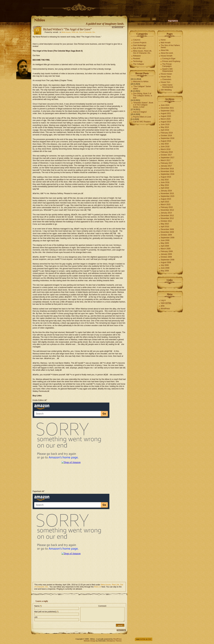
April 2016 (165, 188)
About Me (165, 50)
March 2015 (166, 204)
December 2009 (167, 229)
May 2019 (165, 127)
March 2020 (166, 119)
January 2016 (166, 191)
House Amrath (167, 56)
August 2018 (166, 141)
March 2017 (166, 160)
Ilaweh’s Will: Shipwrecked (168, 70)
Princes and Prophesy (171, 61)
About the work (167, 53)
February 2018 (167, 152)
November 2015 (167, 193)
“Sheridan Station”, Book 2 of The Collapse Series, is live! (143, 105)
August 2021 (166, 113)
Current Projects (140, 43)
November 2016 (167, 171)
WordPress (165, 309)
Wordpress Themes (114, 641)
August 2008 (166, 262)
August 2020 (166, 116)
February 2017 (167, 163)
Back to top (121, 630)
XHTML (143, 639)
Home (163, 40)
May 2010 (165, 224)
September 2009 (168, 238)
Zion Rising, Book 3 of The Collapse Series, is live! (143, 96)
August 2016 (166, 177)
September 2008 (168, 260)
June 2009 (165, 240)
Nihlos (40, 20)
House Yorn (166, 82)
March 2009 (166, 249)
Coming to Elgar (169, 59)
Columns (137, 40)
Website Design (90, 641)
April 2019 (165, 130)
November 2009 (167, 232)
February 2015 (167, 207)
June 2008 (165, 268)
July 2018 (165, 144)
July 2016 (165, 180)
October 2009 (166, 235)
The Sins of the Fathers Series (170, 46)
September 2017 (168, 158)
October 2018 (166, 136)
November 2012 (167, 218)
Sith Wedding (166, 90)
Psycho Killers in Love (142, 117)
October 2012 (166, 221)
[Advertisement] (87, 7)
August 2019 (166, 122)
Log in (163, 300)
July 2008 (165, 265)
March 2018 (166, 149)
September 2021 (168, 111)
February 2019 (167, 133)
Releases (137, 56)
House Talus (166, 77)
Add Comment (118, 27)
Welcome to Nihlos (141, 82)
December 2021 (167, 108)
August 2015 (166, 199)
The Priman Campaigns (167, 65)
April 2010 (165, 227)
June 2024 (165, 105)
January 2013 (166, 213)
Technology (138, 61)
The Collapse (139, 64)
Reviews (137, 59)
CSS (149, 639)
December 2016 (167, 169)
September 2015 (168, 196)
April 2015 (165, 202)
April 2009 (165, 246)
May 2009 (165, 243)
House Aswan (166, 74)
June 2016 (165, 182)
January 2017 (166, 166)
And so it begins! (140, 112)
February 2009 (167, 251)
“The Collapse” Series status (142, 88)
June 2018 (165, 147)
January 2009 (166, 254)
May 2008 (165, 271)
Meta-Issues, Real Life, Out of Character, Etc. (78, 32)
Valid (166, 303)
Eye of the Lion (139, 48)
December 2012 (167, 216)
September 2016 (168, 174)
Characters (167, 79)
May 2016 (165, 185)
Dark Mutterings (140, 45)
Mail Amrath (166, 43)
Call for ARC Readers (142, 122)
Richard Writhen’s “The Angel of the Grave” (67, 29)
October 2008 (166, 257)
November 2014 (167, 210)
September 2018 (168, 138)
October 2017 (166, 155)
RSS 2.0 (98, 587)
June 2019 (165, 124)
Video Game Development (168, 86)
